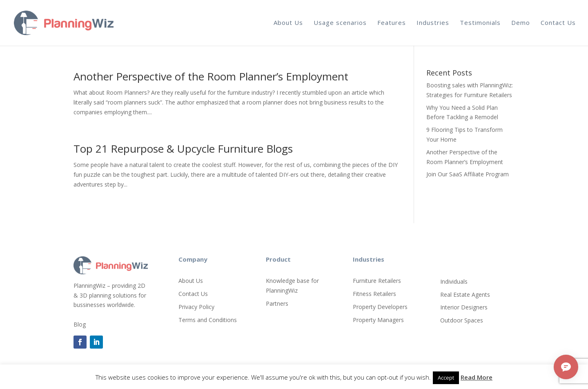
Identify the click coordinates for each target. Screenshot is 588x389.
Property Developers (380, 307)
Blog (80, 324)
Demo (521, 22)
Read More (477, 377)
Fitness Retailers (374, 294)
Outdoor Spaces (462, 320)
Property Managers (378, 320)
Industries (433, 22)
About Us (288, 22)
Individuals (454, 281)
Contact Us (558, 22)
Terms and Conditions (208, 320)
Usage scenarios (340, 22)
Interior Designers (464, 307)
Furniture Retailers (377, 281)
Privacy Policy (196, 307)
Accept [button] (446, 378)
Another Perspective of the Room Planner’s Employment (211, 76)
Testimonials (480, 22)
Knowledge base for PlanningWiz (292, 286)
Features (392, 22)
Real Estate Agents (465, 295)
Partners (277, 303)
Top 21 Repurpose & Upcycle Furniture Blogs (183, 149)
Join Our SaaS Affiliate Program (468, 174)
